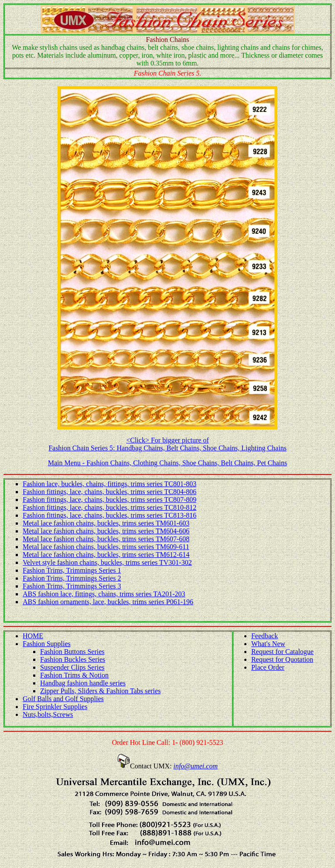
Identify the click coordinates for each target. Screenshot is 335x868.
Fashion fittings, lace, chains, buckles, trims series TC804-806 (109, 492)
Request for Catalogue (282, 652)
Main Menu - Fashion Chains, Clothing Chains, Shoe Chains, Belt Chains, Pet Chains (167, 463)
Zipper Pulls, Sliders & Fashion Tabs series (100, 691)
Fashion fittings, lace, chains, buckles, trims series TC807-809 (109, 500)
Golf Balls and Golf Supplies (63, 699)
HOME (33, 636)
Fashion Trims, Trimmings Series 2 (72, 578)
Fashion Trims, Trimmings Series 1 (72, 570)
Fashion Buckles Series (73, 659)
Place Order (268, 667)
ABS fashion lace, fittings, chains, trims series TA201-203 (104, 594)
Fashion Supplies (47, 644)
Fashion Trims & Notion (74, 675)
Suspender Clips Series (72, 667)
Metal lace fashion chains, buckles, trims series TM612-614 (106, 555)
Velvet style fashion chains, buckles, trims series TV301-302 (107, 562)
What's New (268, 644)
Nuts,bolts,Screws (48, 714)
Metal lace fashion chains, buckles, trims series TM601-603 (106, 523)
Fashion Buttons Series (72, 652)
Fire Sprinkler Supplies (55, 707)
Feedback (265, 636)
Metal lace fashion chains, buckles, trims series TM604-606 (106, 531)
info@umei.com (196, 766)
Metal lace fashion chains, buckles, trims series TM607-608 (106, 539)
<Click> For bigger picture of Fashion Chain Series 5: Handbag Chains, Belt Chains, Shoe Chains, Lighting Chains (167, 444)
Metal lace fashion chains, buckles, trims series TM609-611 (106, 547)
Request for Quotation (282, 659)
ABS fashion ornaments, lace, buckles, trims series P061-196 (108, 602)
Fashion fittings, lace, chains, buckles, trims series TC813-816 (109, 515)
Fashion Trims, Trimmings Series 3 (72, 586)
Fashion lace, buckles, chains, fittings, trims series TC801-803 (109, 484)
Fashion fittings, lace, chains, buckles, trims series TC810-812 (109, 507)
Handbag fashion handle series (83, 683)
